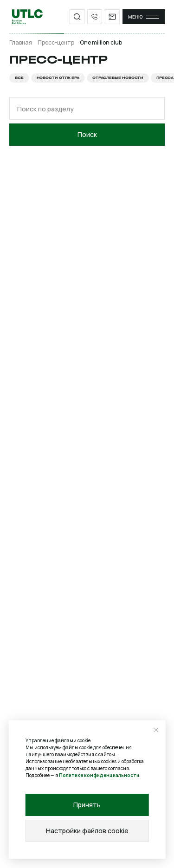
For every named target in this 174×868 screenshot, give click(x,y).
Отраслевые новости (118, 78)
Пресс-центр (56, 43)
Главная (21, 43)
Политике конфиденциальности (99, 775)
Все (19, 78)
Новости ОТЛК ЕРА (58, 78)
